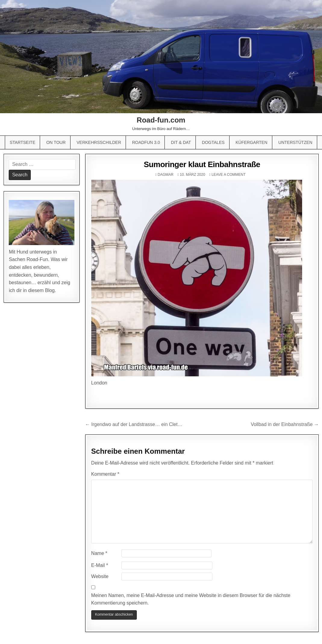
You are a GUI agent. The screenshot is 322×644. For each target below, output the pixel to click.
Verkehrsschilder (99, 142)
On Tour (56, 142)
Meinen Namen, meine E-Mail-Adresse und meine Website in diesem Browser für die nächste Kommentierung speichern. (191, 599)
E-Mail (100, 565)
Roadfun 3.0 (146, 142)
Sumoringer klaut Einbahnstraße (202, 164)
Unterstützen (295, 142)
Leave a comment (228, 175)
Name (99, 553)
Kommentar (105, 474)
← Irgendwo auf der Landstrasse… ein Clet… (134, 424)
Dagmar (166, 175)
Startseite (22, 142)
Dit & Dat (181, 142)
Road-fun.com (161, 120)
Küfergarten (252, 142)
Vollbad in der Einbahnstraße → (285, 424)
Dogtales (213, 142)
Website (100, 576)
